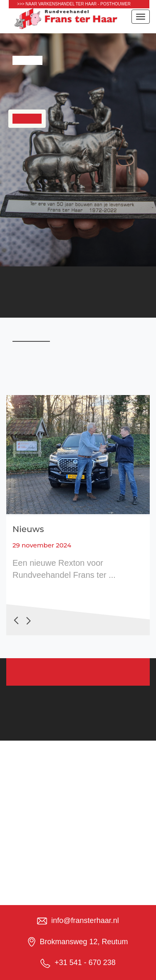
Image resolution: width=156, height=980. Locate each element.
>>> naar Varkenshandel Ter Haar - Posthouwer (74, 4)
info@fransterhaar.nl (85, 920)
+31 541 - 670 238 (85, 963)
